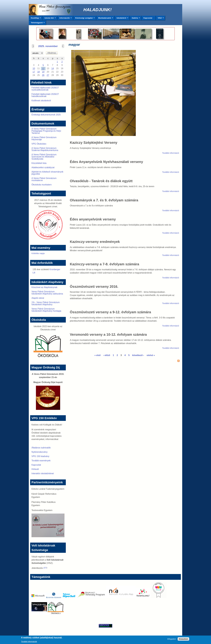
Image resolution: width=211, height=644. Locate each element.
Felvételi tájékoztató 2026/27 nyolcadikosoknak (45, 89)
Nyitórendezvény (39, 452)
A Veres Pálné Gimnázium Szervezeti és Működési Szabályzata (44, 157)
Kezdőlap (35, 19)
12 (43, 68)
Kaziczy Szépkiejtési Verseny (94, 143)
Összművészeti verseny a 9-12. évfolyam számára (110, 312)
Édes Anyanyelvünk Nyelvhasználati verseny (106, 162)
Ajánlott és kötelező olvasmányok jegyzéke (47, 173)
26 (43, 75)
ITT (45, 568)
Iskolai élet (49, 19)
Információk (65, 19)
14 (53, 68)
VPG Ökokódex (39, 144)
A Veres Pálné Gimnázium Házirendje (44, 138)
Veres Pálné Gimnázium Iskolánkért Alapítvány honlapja (46, 310)
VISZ (160, 19)
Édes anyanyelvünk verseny (93, 219)
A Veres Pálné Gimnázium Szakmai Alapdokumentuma (45, 149)
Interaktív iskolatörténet (43, 473)
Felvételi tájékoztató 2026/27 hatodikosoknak (45, 95)
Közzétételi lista (39, 163)
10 (34, 68)
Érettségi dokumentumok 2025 (46, 115)
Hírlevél (35, 469)
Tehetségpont (37, 23)
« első (97, 355)
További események (41, 461)
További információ (171, 153)
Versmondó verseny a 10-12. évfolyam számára (108, 334)
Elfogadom (172, 640)
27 (48, 75)
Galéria (135, 19)
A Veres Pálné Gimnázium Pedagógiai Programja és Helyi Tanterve (46, 131)
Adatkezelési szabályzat (43, 167)
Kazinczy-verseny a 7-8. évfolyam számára (104, 264)
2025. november (48, 46)
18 (38, 72)
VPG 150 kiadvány (40, 456)
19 (43, 72)
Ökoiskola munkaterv (42, 185)
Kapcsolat (148, 18)
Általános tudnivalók (41, 448)
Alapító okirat (38, 298)
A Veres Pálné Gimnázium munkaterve (44, 179)
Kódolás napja (38, 253)
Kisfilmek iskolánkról (41, 101)
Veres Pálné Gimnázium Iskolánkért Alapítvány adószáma (47, 293)
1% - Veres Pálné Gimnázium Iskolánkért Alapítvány (46, 303)
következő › (138, 355)
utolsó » (151, 355)
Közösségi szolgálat (84, 19)
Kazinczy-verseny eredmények (95, 242)
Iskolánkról (121, 19)
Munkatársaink (105, 19)
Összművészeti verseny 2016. (94, 287)
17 (34, 72)
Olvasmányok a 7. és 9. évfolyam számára (104, 200)
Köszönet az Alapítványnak (44, 287)
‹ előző (107, 355)
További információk (29, 642)
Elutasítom (183, 640)
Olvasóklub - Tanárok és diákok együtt (101, 181)
